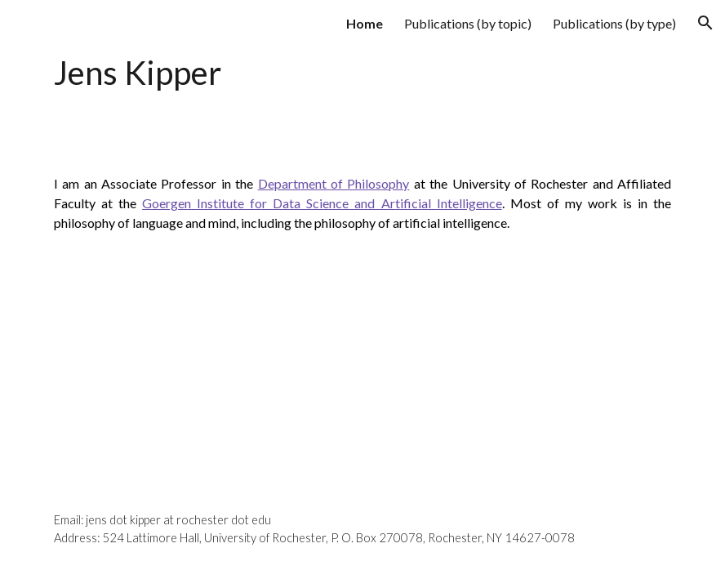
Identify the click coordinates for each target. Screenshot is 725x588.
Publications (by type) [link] (614, 23)
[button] (705, 23)
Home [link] (365, 23)
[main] (255, 74)
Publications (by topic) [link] (468, 23)
